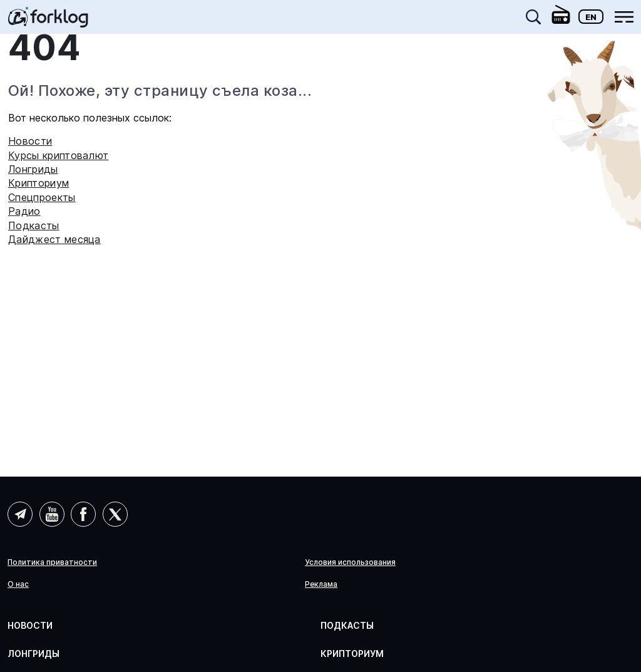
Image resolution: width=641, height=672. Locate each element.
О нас (18, 584)
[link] (48, 21)
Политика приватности (52, 562)
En (591, 17)
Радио (24, 211)
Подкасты (34, 225)
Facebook (83, 514)
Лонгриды (33, 169)
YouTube (52, 514)
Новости (30, 141)
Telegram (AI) (20, 514)
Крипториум (38, 183)
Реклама (321, 584)
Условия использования (350, 562)
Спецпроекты (42, 197)
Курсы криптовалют (58, 155)
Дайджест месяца (54, 239)
